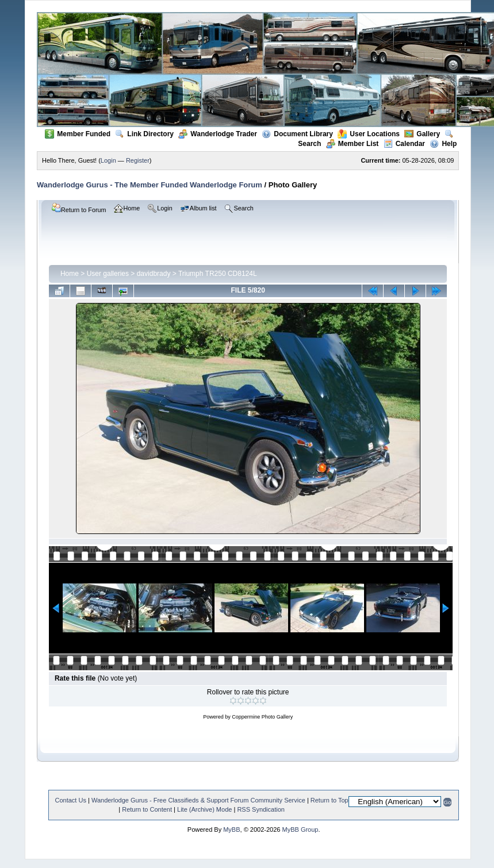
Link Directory (144, 134)
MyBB (231, 829)
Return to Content (147, 809)
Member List (353, 144)
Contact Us (71, 800)
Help (443, 144)
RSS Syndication (261, 809)
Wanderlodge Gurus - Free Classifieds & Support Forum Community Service (198, 800)
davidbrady (154, 274)
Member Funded (78, 134)
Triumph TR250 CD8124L (218, 274)
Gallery (422, 134)
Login (108, 160)
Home (70, 274)
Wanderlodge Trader (218, 134)
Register (138, 160)
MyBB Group (300, 829)
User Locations (369, 134)
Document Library (297, 134)
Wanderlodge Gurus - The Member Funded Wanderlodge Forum (150, 185)
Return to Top (330, 800)
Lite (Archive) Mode (204, 809)
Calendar (404, 144)
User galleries (108, 274)
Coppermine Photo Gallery (262, 717)
